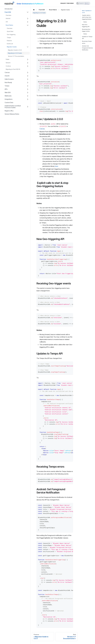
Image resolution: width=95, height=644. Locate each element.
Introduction (9, 9)
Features (9, 41)
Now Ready (8, 83)
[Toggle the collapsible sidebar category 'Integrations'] (28, 99)
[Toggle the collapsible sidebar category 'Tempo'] (28, 86)
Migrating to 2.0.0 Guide (15, 53)
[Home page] (34, 10)
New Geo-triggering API (86, 26)
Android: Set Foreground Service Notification (87, 48)
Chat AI (7, 76)
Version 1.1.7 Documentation (16, 56)
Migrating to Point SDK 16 (13, 69)
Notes (85, 22)
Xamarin (8, 63)
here (57, 166)
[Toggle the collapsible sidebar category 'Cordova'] (28, 66)
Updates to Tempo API (87, 38)
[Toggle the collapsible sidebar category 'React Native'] (28, 25)
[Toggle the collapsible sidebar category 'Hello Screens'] (28, 79)
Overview (8, 15)
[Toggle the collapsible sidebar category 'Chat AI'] (28, 76)
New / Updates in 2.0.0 (87, 12)
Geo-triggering (11, 35)
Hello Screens (9, 79)
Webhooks (8, 96)
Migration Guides (12, 47)
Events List (10, 44)
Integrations (9, 99)
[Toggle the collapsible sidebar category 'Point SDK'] (28, 12)
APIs (6, 89)
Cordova (8, 66)
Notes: (85, 34)
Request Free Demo (67, 3)
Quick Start (10, 31)
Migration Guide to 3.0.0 (15, 50)
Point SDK (8, 12)
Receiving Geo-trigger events (86, 30)
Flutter (8, 59)
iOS (7, 22)
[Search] (83, 3)
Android (8, 18)
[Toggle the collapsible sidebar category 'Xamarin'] (28, 63)
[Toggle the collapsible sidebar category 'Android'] (28, 19)
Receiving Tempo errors (87, 42)
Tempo (9, 38)
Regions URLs (9, 111)
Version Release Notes (12, 114)
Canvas (7, 72)
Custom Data (9, 103)
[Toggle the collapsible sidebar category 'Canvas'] (28, 73)
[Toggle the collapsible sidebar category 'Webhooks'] (28, 96)
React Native (9, 25)
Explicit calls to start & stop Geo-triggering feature (87, 17)
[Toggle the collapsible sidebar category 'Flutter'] (28, 59)
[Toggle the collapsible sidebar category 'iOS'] (28, 22)
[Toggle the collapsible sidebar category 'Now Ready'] (28, 83)
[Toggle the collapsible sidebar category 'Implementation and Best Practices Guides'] (28, 107)
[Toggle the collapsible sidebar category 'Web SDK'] (28, 93)
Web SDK (8, 93)
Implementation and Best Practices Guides (13, 107)
